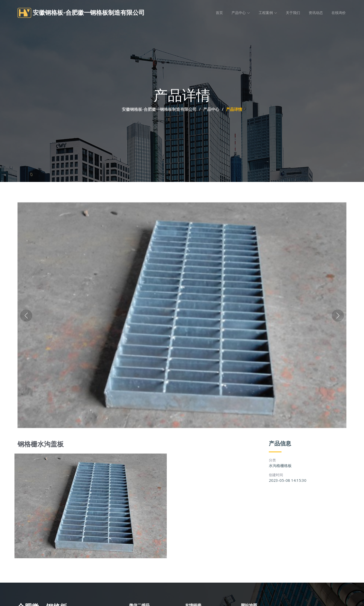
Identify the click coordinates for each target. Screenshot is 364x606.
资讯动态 (316, 13)
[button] (26, 316)
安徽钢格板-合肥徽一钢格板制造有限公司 (159, 109)
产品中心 (211, 109)
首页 (219, 13)
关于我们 (293, 13)
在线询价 (339, 13)
